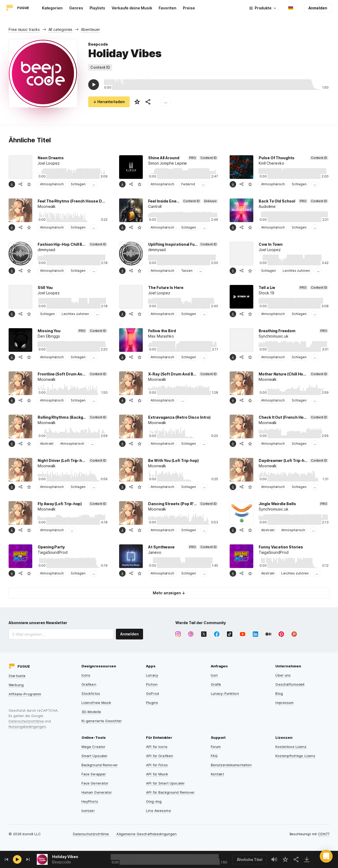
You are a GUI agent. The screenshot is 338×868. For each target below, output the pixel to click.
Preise (189, 8)
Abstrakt (47, 444)
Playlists (97, 8)
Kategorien (52, 8)
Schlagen (78, 184)
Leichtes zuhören (296, 271)
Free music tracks (24, 29)
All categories (61, 29)
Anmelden (318, 8)
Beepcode (98, 44)
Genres (76, 8)
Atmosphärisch (52, 184)
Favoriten (168, 8)
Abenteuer (90, 29)
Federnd (188, 184)
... (166, 102)
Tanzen (187, 271)
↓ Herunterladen (109, 102)
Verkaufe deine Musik (132, 8)
